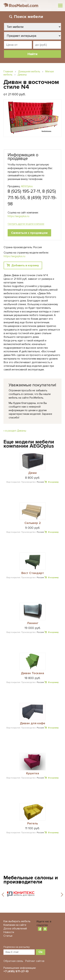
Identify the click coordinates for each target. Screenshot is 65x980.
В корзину (53, 482)
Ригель (33, 824)
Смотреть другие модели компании (26, 224)
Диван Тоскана (32, 673)
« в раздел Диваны (15, 431)
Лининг (33, 623)
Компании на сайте (15, 925)
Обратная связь (13, 961)
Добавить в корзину (25, 265)
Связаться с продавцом (29, 233)
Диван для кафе (33, 723)
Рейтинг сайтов (35, 961)
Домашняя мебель (29, 71)
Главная (8, 71)
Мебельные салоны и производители (31, 880)
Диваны (22, 75)
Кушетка (33, 773)
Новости (9, 932)
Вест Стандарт (33, 573)
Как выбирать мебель (17, 921)
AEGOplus (27, 186)
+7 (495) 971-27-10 (16, 971)
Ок (41, 952)
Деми (32, 473)
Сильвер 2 (33, 523)
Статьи (8, 936)
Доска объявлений (15, 929)
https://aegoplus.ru (18, 216)
